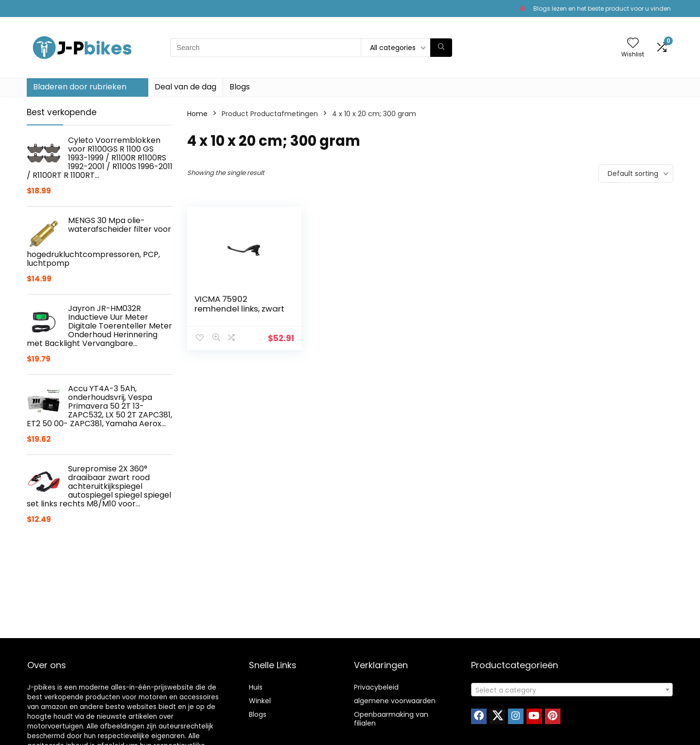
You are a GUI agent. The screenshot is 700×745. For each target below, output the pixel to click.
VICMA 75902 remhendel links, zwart (239, 304)
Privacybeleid (376, 687)
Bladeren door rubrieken (80, 87)
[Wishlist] (633, 43)
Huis (256, 687)
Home (197, 114)
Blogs (240, 87)
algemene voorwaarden (395, 701)
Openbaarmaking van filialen (391, 719)
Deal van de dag (185, 87)
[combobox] (572, 690)
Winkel (260, 701)
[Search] (441, 48)
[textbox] (572, 690)
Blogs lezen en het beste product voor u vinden (602, 9)
